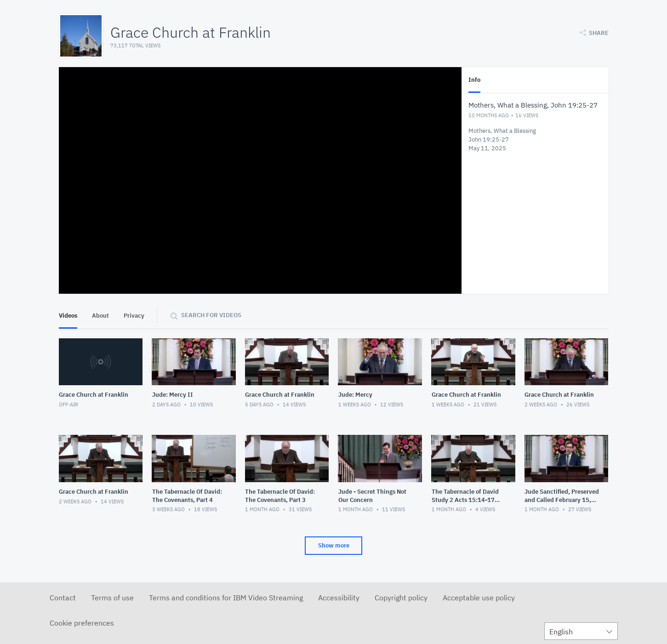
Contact (63, 598)
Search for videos (211, 315)
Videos (68, 316)
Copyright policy (401, 598)
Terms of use (112, 598)
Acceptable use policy (479, 598)
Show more (334, 545)
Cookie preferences (82, 623)
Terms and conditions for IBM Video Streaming (226, 598)
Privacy (134, 316)
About (100, 316)
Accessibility (339, 598)
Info (474, 80)
